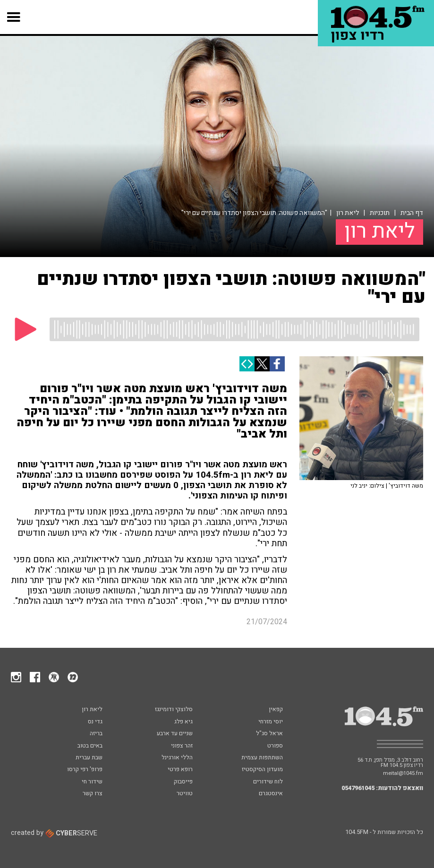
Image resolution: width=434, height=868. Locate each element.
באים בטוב (90, 746)
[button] (14, 17)
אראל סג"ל (269, 734)
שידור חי (92, 782)
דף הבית (412, 213)
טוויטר (185, 794)
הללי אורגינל (177, 758)
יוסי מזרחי (271, 722)
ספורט (275, 746)
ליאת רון (348, 213)
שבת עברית (89, 758)
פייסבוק (183, 782)
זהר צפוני (182, 746)
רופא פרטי (180, 770)
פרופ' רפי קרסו (85, 770)
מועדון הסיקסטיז (262, 770)
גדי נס (95, 722)
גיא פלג (183, 722)
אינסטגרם (271, 794)
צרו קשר (93, 794)
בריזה (96, 734)
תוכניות (380, 213)
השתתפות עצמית (262, 758)
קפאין (276, 710)
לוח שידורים (268, 782)
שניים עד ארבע (175, 734)
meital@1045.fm (403, 773)
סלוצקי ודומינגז (174, 710)
